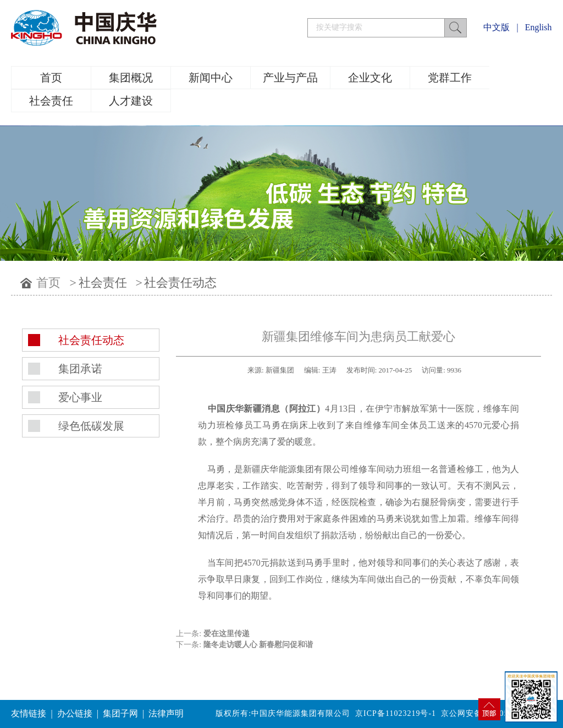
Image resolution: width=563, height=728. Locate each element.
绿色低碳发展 (91, 426)
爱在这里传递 (227, 634)
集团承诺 (80, 369)
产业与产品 (290, 78)
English (539, 27)
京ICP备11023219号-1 (396, 713)
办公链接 (75, 713)
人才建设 (131, 101)
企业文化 (370, 78)
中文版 (496, 27)
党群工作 (450, 78)
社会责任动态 (180, 283)
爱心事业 (80, 397)
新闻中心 (211, 78)
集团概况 (131, 78)
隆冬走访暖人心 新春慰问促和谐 (258, 645)
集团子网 (120, 713)
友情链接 (29, 713)
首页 (51, 78)
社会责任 (51, 101)
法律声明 (166, 713)
